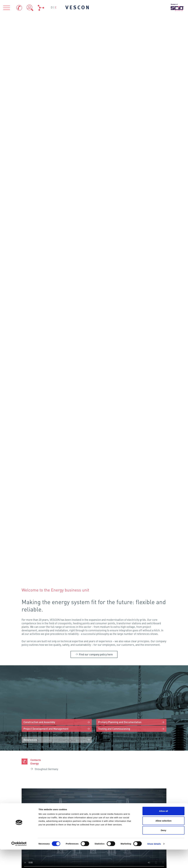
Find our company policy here (96, 100)
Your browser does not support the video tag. (94, 275)
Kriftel (52, 675)
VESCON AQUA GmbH (94, 727)
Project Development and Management (47, 174)
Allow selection (163, 839)
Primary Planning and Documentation (121, 167)
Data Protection (155, 818)
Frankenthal (50, 683)
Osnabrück (51, 655)
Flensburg (60, 630)
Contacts (106, 818)
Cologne (40, 670)
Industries (94, 758)
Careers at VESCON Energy (96, 569)
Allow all (164, 829)
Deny (164, 849)
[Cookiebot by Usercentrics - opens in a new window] (19, 862)
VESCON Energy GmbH (143, 727)
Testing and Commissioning (115, 174)
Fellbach (51, 690)
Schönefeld (73, 654)
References (31, 185)
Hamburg (58, 645)
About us (34, 758)
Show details (154, 862)
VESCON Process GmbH (45, 727)
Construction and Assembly (40, 167)
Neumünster (64, 637)
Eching (61, 698)
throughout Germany (47, 215)
